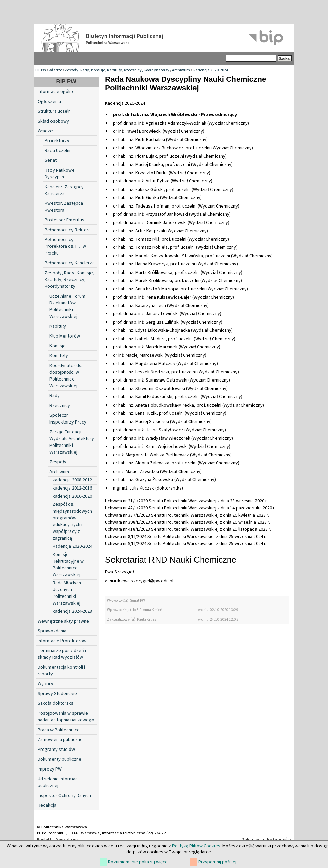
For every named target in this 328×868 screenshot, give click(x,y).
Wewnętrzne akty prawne (63, 621)
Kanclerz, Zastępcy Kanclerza (64, 190)
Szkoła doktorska (56, 703)
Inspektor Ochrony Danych (64, 796)
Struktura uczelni (55, 111)
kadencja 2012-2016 (72, 488)
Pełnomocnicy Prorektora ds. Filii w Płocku (65, 246)
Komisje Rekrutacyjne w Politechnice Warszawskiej (68, 565)
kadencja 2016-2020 (72, 496)
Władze (55, 70)
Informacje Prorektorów (62, 641)
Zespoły (58, 462)
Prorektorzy (57, 141)
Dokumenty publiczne (59, 759)
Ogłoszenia (49, 102)
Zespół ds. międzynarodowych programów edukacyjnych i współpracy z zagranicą (72, 521)
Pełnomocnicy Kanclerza (70, 263)
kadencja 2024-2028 (72, 611)
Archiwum (181, 70)
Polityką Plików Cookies (196, 846)
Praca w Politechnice (59, 730)
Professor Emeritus (65, 220)
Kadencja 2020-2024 (210, 70)
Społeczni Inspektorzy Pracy (68, 419)
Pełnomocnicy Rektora (68, 230)
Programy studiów (56, 750)
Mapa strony (67, 839)
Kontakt (44, 839)
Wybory (45, 684)
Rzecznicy (60, 406)
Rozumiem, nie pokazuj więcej (138, 862)
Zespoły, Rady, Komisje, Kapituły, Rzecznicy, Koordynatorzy (117, 70)
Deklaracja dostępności (266, 840)
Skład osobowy (53, 121)
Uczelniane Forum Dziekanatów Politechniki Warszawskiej (67, 306)
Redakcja (47, 805)
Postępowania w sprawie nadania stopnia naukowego (66, 717)
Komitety (59, 356)
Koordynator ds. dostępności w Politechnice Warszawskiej (66, 376)
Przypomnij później (217, 862)
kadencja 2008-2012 (72, 480)
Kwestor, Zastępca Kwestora (64, 207)
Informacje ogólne (56, 92)
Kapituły (58, 326)
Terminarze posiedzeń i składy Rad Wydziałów (62, 654)
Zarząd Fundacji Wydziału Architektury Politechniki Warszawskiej (72, 442)
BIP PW (41, 70)
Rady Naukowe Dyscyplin (60, 174)
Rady (55, 396)
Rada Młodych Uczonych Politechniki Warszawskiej (67, 593)
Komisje (58, 346)
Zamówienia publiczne (60, 740)
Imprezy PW (50, 769)
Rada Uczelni (58, 151)
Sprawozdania (52, 631)
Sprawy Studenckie (57, 694)
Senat (51, 160)
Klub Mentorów (65, 336)
